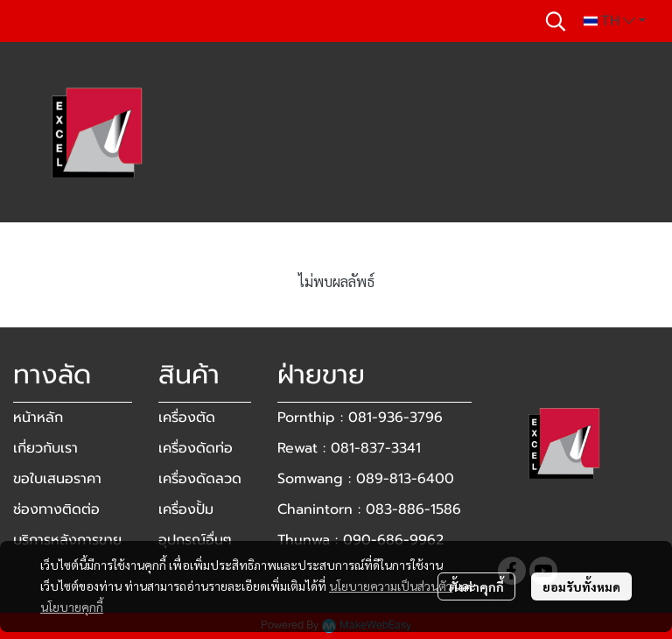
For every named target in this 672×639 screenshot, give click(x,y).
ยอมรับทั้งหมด (581, 586)
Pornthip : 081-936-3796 (360, 418)
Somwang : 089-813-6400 (366, 479)
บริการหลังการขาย (67, 540)
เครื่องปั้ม (186, 509)
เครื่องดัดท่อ (196, 448)
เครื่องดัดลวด (200, 479)
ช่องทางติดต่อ (56, 509)
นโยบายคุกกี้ (72, 607)
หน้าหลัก (38, 418)
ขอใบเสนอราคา (57, 479)
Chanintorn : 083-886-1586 (369, 509)
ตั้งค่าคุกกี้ (476, 586)
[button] (556, 21)
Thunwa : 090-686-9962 (360, 540)
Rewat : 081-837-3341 (349, 448)
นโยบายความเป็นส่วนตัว (391, 586)
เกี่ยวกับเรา (45, 448)
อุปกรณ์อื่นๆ (195, 540)
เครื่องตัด (187, 418)
